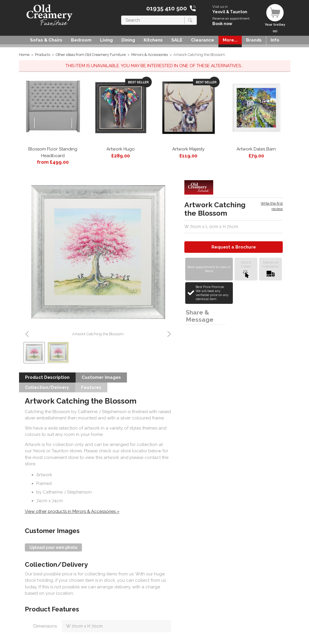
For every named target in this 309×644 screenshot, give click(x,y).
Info (275, 40)
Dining (128, 40)
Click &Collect (246, 269)
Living (106, 40)
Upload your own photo (53, 547)
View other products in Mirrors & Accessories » (72, 511)
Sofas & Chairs (46, 40)
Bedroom (81, 40)
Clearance (203, 40)
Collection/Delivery (47, 387)
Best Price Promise (213, 293)
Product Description (47, 377)
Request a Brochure (234, 247)
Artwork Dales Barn (256, 149)
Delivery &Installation (271, 269)
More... (230, 40)
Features (91, 387)
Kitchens (153, 40)
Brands (254, 40)
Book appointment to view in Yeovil (209, 269)
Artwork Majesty (188, 149)
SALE (177, 40)
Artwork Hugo (121, 149)
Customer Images (101, 377)
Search (121, 15)
